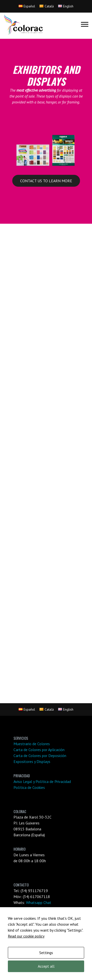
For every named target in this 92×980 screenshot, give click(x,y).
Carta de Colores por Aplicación (39, 750)
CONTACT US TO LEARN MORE (46, 181)
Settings (46, 953)
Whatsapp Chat (39, 902)
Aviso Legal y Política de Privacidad (42, 781)
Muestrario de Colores (32, 744)
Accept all (46, 966)
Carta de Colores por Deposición (40, 756)
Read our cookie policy (26, 936)
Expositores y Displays (32, 761)
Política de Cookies (29, 787)
